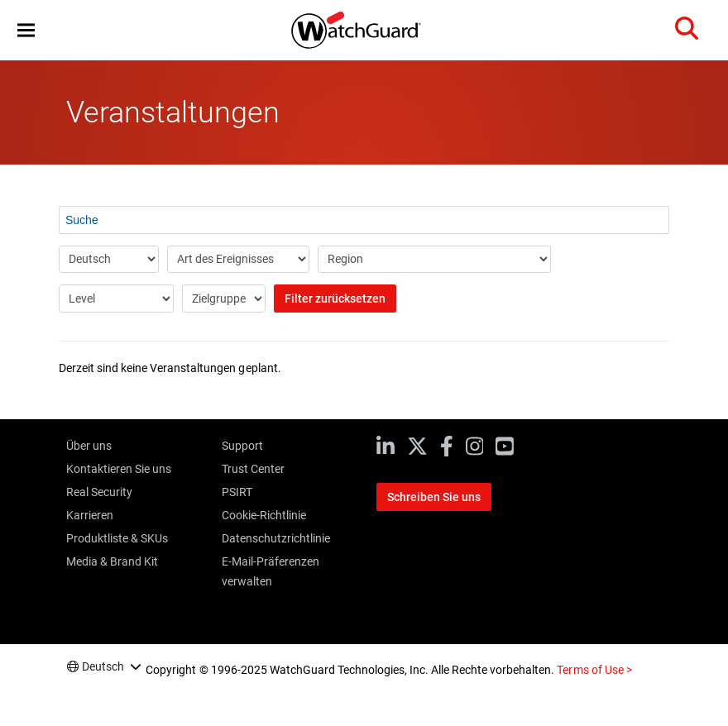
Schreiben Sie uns (434, 497)
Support (242, 446)
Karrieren (90, 515)
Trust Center (253, 469)
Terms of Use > (594, 670)
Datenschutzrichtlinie (276, 538)
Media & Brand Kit (112, 561)
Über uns (89, 446)
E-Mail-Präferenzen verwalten (271, 571)
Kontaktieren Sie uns (119, 469)
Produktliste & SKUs (117, 538)
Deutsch (103, 666)
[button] (26, 30)
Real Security (99, 492)
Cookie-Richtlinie (264, 515)
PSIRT (237, 492)
